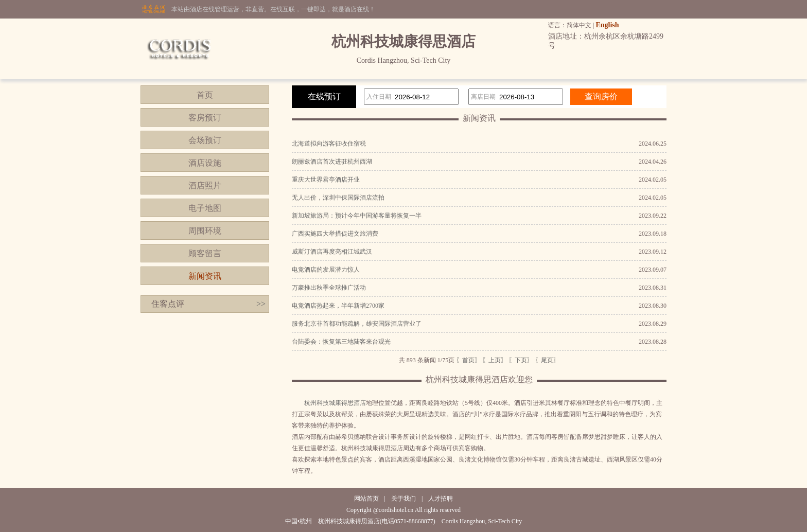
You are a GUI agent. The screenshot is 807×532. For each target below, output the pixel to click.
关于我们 (403, 499)
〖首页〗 (468, 360)
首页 (205, 95)
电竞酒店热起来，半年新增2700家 (338, 306)
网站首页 (366, 499)
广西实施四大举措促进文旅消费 (335, 234)
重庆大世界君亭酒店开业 (326, 180)
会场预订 (205, 140)
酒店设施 (205, 163)
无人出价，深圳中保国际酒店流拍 (338, 198)
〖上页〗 (495, 360)
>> (261, 304)
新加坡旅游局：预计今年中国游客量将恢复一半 (357, 216)
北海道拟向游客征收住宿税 (329, 144)
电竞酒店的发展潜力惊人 (326, 270)
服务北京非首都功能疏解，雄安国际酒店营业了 (357, 324)
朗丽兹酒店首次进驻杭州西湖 (332, 162)
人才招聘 (441, 499)
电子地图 (205, 208)
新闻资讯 (205, 276)
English (607, 25)
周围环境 (205, 231)
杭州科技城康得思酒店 (335, 403)
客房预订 (205, 118)
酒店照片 (205, 185)
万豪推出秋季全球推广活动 (329, 288)
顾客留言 (205, 253)
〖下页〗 (521, 360)
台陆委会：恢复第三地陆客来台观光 (341, 342)
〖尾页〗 (547, 360)
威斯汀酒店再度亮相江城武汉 (332, 252)
